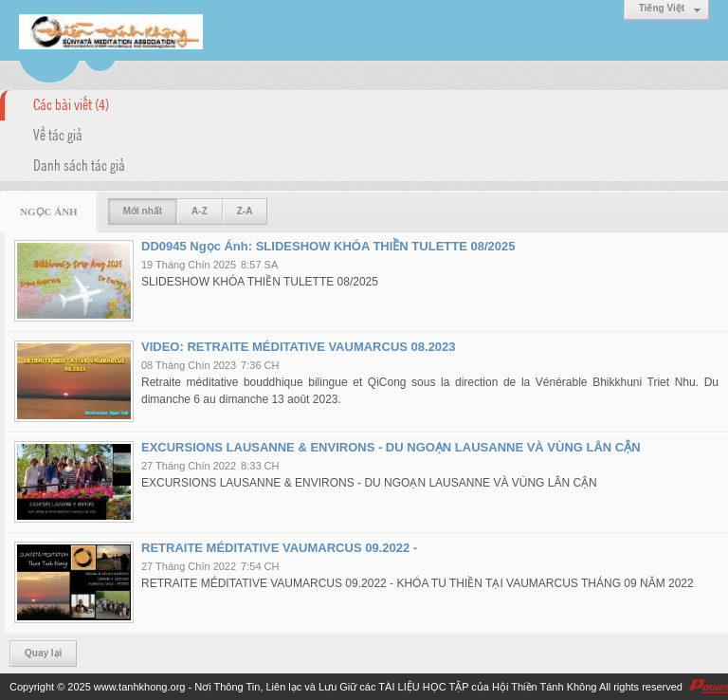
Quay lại (43, 653)
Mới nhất (143, 211)
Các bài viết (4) (71, 103)
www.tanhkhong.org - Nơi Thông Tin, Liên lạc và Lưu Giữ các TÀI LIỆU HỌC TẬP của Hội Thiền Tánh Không (346, 687)
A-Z (200, 211)
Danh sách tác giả (79, 164)
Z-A (245, 211)
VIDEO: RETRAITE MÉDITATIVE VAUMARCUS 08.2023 (299, 347)
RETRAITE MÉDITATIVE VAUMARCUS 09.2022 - (279, 548)
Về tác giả (58, 134)
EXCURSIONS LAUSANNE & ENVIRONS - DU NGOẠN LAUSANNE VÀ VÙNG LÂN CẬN (391, 447)
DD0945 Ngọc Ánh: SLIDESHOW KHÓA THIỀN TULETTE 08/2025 (328, 246)
